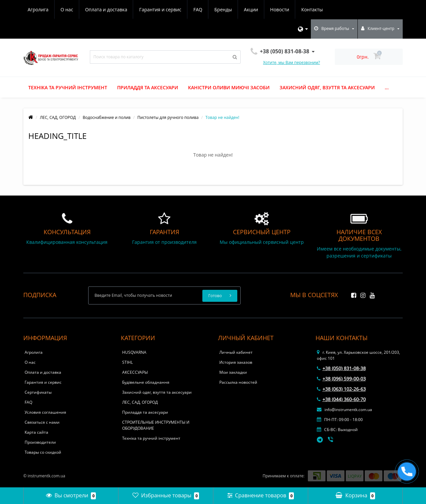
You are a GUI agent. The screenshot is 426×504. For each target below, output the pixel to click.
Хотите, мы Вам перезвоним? (292, 62)
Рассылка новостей (238, 382)
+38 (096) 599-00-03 (341, 379)
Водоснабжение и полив (106, 117)
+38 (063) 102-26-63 (341, 389)
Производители (40, 442)
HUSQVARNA (134, 352)
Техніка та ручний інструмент (68, 87)
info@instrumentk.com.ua (344, 410)
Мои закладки (233, 372)
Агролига (38, 9)
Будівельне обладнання (146, 382)
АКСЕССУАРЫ (135, 372)
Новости (280, 9)
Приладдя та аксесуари (148, 87)
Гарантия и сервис (160, 9)
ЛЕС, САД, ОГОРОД (58, 117)
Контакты (312, 9)
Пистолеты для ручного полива (168, 117)
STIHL (127, 362)
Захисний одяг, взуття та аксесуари (327, 87)
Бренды (223, 9)
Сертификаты (38, 392)
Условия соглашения (45, 412)
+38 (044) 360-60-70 (341, 399)
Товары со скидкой (43, 452)
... (387, 87)
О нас (67, 9)
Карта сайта (36, 432)
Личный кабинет (236, 352)
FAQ (198, 9)
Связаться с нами (42, 422)
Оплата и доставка (106, 9)
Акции (251, 9)
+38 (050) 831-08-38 (341, 368)
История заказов (236, 362)
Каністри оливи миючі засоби (229, 87)
